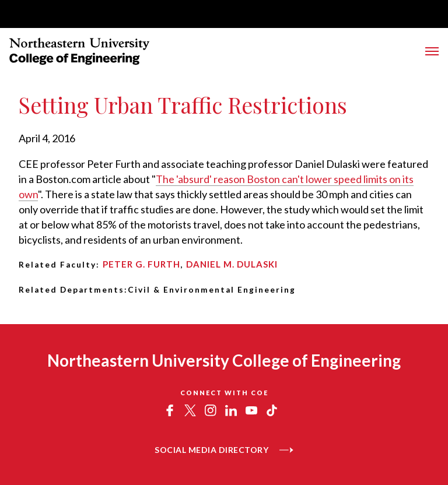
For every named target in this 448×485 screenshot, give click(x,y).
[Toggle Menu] (432, 51)
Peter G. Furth (141, 264)
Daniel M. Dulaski (232, 264)
